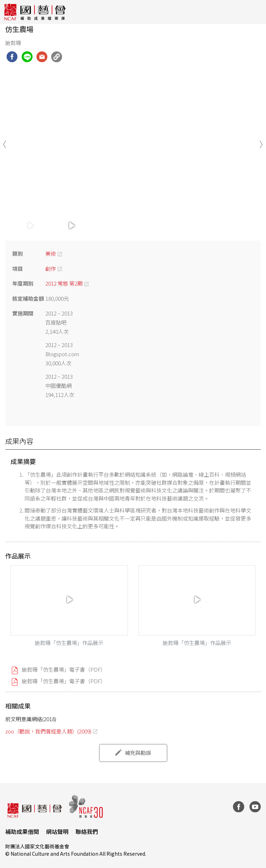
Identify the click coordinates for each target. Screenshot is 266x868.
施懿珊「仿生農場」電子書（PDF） (64, 669)
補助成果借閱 (22, 831)
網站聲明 (57, 831)
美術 (51, 253)
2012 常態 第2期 (64, 283)
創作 (51, 269)
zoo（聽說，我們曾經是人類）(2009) (48, 731)
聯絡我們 (87, 831)
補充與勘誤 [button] (138, 753)
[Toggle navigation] (255, 12)
